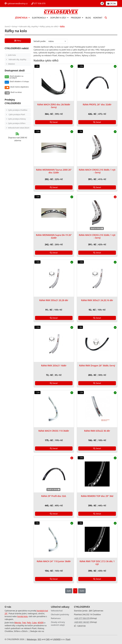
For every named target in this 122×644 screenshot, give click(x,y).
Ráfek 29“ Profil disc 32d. (54, 496)
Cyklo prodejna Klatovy (17, 119)
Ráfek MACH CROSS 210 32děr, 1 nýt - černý (97, 236)
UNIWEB (57, 639)
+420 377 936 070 (82, 618)
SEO (39, 639)
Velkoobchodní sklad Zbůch (19, 128)
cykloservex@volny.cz (16, 3)
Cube (34, 623)
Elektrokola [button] (39, 18)
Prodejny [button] (76, 18)
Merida (18, 623)
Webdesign (32, 639)
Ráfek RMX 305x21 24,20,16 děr (97, 300)
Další (82, 591)
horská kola (22, 616)
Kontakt (98, 18)
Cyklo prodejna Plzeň (17, 114)
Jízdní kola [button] (22, 18)
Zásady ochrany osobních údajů (58, 624)
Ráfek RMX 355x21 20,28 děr (54, 300)
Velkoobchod (57, 611)
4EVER (40, 623)
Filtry (18, 41)
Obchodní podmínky (60, 614)
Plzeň (68, 639)
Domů (7, 26)
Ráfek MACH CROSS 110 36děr (54, 431)
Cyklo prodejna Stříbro (17, 123)
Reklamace (56, 618)
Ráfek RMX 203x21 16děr (54, 366)
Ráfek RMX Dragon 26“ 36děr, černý (97, 366)
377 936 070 (38, 3)
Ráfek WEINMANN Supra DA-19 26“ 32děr (54, 236)
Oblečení (11, 64)
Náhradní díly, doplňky (29, 26)
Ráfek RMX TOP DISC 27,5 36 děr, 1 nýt (97, 563)
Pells (29, 623)
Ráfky (62, 26)
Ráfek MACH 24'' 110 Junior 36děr (54, 561)
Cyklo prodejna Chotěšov (18, 110)
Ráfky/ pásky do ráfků (49, 26)
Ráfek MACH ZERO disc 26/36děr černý (54, 106)
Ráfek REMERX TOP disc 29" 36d (97, 496)
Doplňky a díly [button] (58, 18)
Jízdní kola (12, 55)
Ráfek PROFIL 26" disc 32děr (97, 104)
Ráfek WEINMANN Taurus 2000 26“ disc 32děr (54, 171)
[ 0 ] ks (112, 3)
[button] (106, 18)
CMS (48, 639)
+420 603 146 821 (82, 622)
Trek (24, 623)
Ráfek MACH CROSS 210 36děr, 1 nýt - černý (97, 171)
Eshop (14, 26)
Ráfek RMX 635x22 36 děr (97, 431)
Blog (88, 18)
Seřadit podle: (40, 41)
